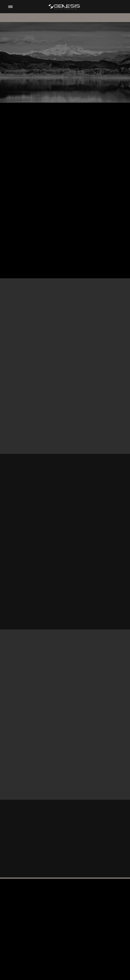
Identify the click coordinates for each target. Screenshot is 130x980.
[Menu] (10, 7)
